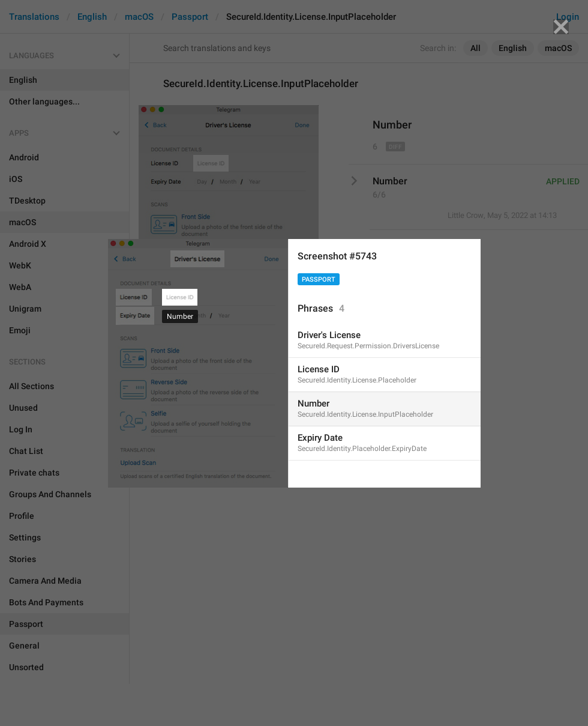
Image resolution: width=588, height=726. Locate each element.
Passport (319, 280)
